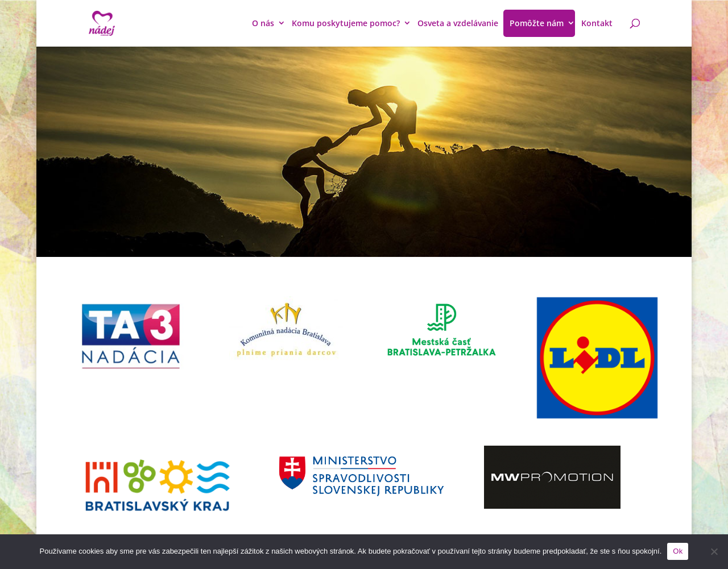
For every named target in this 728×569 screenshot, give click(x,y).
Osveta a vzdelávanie (458, 23)
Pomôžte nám (537, 23)
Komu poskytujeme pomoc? (346, 23)
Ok (678, 551)
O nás (263, 23)
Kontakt (597, 23)
